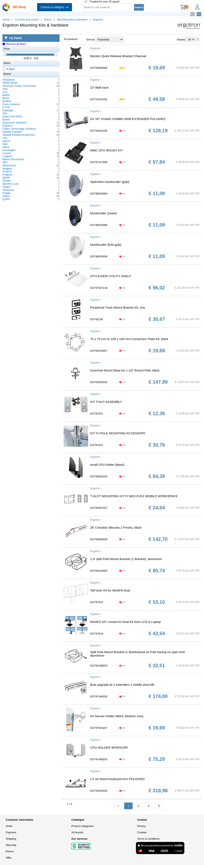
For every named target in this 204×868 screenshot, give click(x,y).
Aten (5, 89)
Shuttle (7, 181)
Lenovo (7, 153)
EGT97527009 (99, 162)
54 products (71, 39)
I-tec (5, 138)
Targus (6, 187)
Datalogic (8, 110)
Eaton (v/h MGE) (12, 116)
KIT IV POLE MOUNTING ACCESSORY (118, 433)
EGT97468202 (99, 759)
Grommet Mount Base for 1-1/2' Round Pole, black (125, 370)
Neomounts (9, 165)
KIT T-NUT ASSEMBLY (106, 402)
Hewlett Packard (12, 132)
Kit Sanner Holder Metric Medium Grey (117, 716)
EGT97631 (97, 414)
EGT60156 (97, 319)
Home (6, 19)
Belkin (6, 95)
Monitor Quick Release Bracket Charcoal (118, 56)
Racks (48, 19)
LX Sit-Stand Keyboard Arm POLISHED (117, 779)
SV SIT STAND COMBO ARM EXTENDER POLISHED (128, 119)
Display (181, 39)
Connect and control (27, 19)
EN (199, 14)
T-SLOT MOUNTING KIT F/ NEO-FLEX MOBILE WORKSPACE (134, 496)
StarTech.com (11, 184)
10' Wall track (99, 87)
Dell (5, 113)
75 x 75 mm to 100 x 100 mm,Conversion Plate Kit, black (129, 339)
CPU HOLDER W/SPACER (109, 747)
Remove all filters (14, 44)
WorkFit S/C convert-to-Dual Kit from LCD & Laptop (125, 622)
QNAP (6, 178)
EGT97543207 (99, 728)
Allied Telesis (10, 83)
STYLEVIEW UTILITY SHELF (111, 276)
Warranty (11, 845)
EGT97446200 (99, 696)
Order (9, 826)
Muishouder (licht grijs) (106, 245)
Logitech (7, 156)
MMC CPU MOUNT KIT (106, 150)
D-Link (6, 107)
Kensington (9, 150)
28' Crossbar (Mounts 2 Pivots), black (116, 527)
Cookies (142, 832)
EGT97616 (97, 634)
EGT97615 (97, 602)
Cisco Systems (11, 104)
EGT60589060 (99, 68)
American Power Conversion (19, 86)
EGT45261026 (99, 131)
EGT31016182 (99, 99)
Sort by (90, 39)
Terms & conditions (148, 839)
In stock (9, 69)
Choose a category (55, 7)
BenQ (6, 98)
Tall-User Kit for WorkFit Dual (110, 590)
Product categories (82, 826)
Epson (6, 119)
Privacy (141, 826)
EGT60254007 (99, 351)
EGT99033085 (99, 225)
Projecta (7, 175)
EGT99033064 (99, 194)
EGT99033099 (99, 256)
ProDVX (7, 172)
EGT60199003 (99, 666)
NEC (5, 162)
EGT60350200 (99, 382)
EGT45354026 (99, 791)
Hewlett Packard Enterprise (19, 135)
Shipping (11, 839)
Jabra (6, 147)
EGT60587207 (99, 508)
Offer (9, 858)
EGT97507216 (99, 288)
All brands (77, 832)
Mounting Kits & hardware (72, 19)
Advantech (9, 80)
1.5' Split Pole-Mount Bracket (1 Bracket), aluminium (126, 559)
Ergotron (98, 19)
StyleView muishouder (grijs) (110, 182)
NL (192, 14)
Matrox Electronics (13, 159)
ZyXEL (6, 199)
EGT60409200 (99, 539)
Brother (7, 101)
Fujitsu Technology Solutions (19, 129)
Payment (11, 832)
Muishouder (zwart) (103, 213)
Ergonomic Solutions (15, 123)
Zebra (6, 196)
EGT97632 (97, 445)
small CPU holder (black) (107, 465)
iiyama (6, 141)
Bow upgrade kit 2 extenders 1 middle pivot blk (122, 685)
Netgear (7, 168)
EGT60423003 (99, 571)
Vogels (6, 193)
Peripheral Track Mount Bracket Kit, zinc (118, 307)
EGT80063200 (99, 476)
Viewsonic (8, 190)
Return (10, 851)
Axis (5, 92)
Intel (5, 144)
